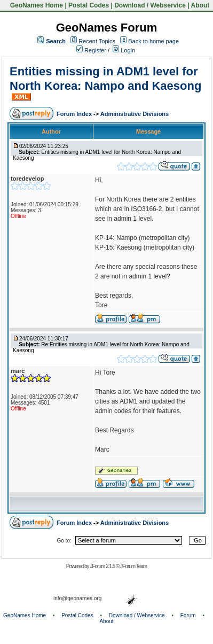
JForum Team (133, 566)
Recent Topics (97, 41)
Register (91, 50)
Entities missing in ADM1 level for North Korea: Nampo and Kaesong (105, 78)
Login (124, 50)
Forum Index (75, 114)
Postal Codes (89, 5)
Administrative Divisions (135, 114)
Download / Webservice (150, 5)
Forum (188, 615)
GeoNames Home (35, 5)
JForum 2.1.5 (103, 566)
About (200, 5)
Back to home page (153, 41)
